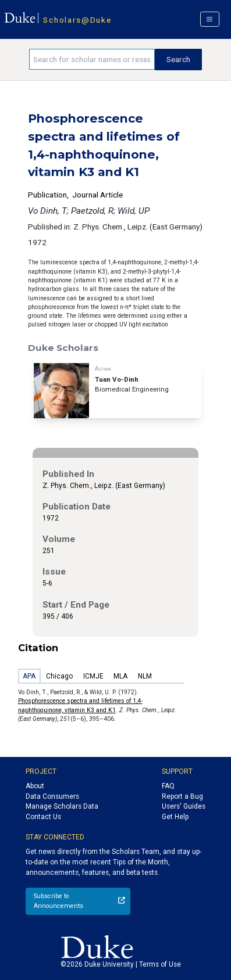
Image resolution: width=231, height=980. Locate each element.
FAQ (168, 786)
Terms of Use (160, 964)
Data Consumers (52, 796)
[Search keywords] (92, 59)
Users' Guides (184, 806)
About (35, 786)
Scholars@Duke (77, 20)
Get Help (175, 817)
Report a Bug (182, 796)
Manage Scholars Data (62, 806)
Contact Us (43, 817)
